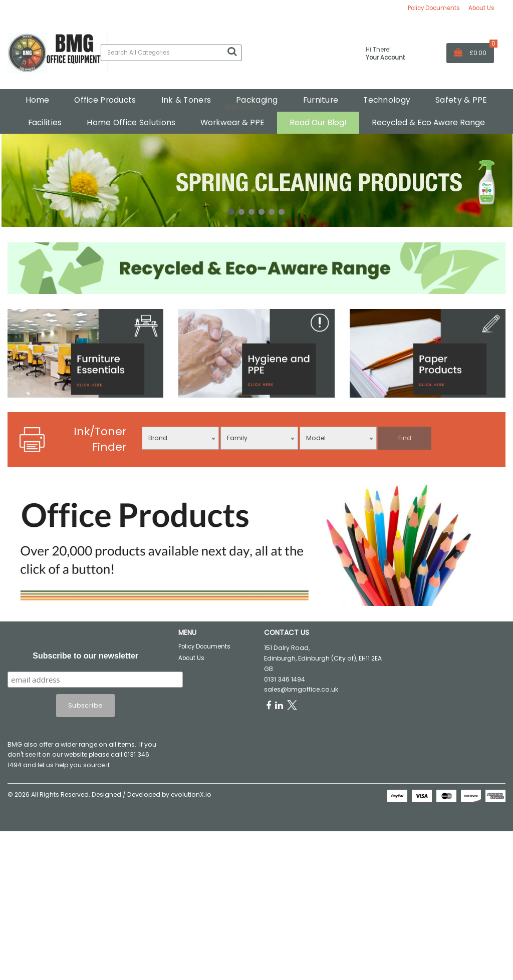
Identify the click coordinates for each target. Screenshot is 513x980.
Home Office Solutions (131, 122)
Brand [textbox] (158, 438)
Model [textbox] (316, 438)
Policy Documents (434, 8)
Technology (387, 100)
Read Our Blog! (318, 122)
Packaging (257, 100)
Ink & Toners (186, 100)
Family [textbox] (237, 438)
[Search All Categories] (171, 53)
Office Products (105, 100)
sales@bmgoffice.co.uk (301, 689)
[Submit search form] (232, 52)
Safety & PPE (461, 100)
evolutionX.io (191, 794)
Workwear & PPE (232, 122)
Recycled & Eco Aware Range (428, 122)
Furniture (321, 100)
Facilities (45, 122)
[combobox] (180, 438)
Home (37, 100)
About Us (481, 8)
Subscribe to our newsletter (85, 656)
